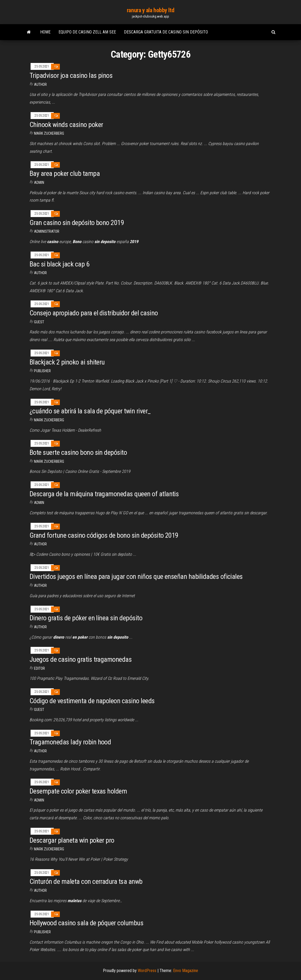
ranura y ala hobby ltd (150, 10)
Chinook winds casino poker (66, 125)
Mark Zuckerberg (49, 133)
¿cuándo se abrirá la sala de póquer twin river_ (90, 411)
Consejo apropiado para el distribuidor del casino (94, 313)
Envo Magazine (186, 971)
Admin (39, 183)
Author (40, 273)
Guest (39, 322)
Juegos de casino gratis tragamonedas (81, 659)
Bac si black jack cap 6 (59, 264)
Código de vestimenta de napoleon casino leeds (92, 701)
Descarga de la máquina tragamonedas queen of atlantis (104, 494)
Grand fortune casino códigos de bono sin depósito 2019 (104, 535)
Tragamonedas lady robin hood (70, 742)
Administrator (47, 231)
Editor (39, 668)
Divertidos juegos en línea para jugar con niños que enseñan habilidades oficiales (136, 576)
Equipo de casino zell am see (87, 32)
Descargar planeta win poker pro (72, 840)
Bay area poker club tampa (65, 173)
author (40, 84)
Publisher (42, 371)
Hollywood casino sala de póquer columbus (86, 923)
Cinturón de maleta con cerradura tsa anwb (86, 881)
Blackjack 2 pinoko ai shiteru (67, 362)
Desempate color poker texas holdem (78, 791)
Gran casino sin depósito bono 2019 (77, 223)
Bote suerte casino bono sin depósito (78, 452)
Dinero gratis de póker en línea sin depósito (86, 618)
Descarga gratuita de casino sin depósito (166, 32)
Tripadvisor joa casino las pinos (71, 75)
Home (45, 32)
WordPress (147, 971)
